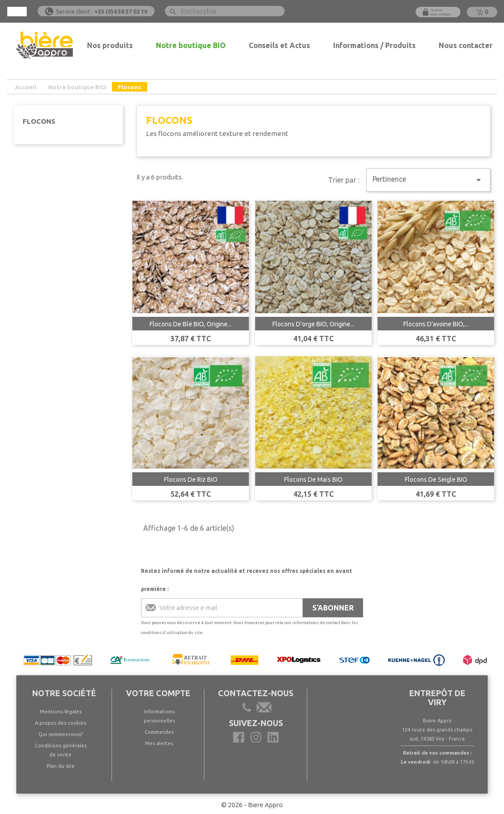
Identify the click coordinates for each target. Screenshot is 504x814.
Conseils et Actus (279, 45)
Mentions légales (61, 712)
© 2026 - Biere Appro (252, 805)
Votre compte (158, 693)
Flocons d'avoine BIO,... (436, 324)
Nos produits (110, 45)
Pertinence (428, 180)
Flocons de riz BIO (191, 480)
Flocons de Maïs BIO (313, 480)
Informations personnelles (159, 716)
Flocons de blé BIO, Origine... (191, 324)
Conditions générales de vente (61, 750)
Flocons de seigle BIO (436, 480)
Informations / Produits (374, 45)
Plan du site (61, 766)
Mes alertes (159, 743)
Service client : (102, 11)
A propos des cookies (61, 723)
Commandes (159, 732)
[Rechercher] (225, 11)
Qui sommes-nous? (61, 734)
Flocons (39, 121)
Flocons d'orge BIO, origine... (313, 324)
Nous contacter (466, 45)
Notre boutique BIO (191, 45)
